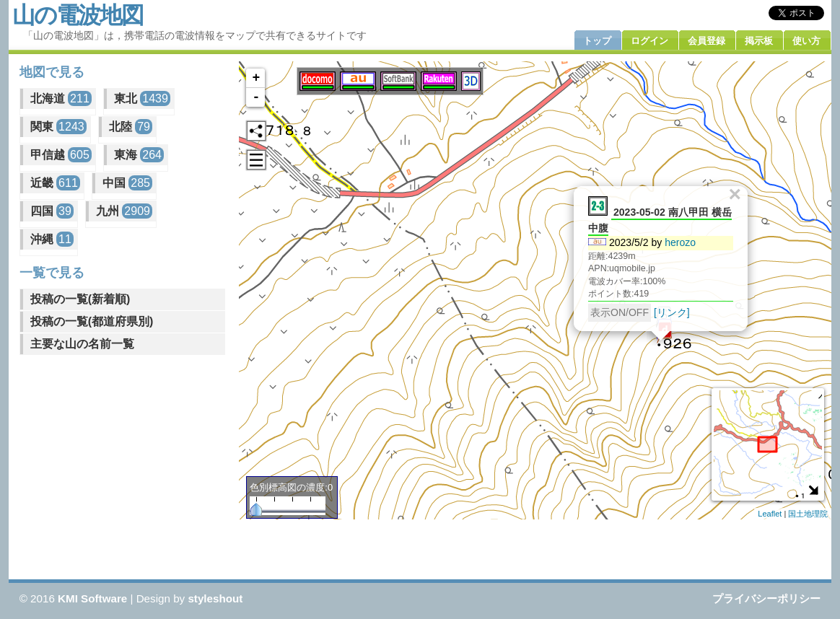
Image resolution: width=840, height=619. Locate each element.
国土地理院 (808, 514)
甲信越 (61, 155)
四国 (52, 211)
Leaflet (770, 514)
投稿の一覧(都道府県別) (92, 321)
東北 (142, 98)
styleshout (215, 598)
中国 (127, 183)
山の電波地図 (78, 15)
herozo (681, 242)
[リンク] (672, 312)
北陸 (131, 127)
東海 (139, 155)
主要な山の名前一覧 (82, 344)
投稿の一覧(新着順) (80, 299)
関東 (58, 127)
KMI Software (92, 598)
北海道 (61, 98)
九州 (124, 211)
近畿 (55, 183)
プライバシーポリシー (766, 598)
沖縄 (52, 239)
